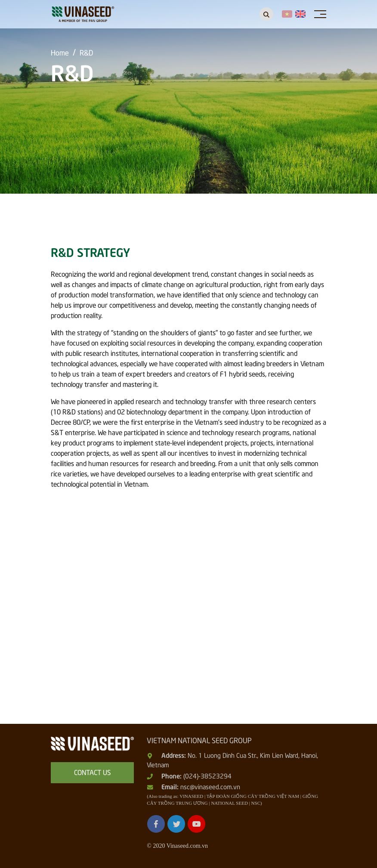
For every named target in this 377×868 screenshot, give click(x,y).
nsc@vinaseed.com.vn (210, 786)
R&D (86, 52)
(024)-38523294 (207, 775)
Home (60, 52)
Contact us (93, 772)
